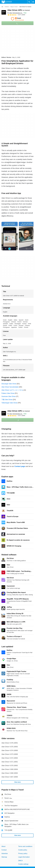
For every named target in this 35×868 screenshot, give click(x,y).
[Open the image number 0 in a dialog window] (10, 236)
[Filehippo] (7, 2)
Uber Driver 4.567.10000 (10, 777)
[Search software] (29, 2)
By (15, 13)
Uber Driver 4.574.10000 (10, 750)
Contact (4, 850)
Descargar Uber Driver (9, 384)
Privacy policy (23, 853)
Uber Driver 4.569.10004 (10, 769)
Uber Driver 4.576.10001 (10, 743)
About (3, 846)
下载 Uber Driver (7, 400)
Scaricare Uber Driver (9, 396)
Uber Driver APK (19, 10)
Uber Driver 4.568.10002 (10, 773)
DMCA (20, 861)
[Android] (7, 7)
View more (17, 782)
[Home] (2, 7)
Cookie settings (23, 864)
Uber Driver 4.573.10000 (10, 754)
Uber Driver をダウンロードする (12, 390)
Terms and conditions (25, 846)
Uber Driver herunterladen (10, 387)
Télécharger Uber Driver (9, 403)
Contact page (20, 466)
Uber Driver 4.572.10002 (10, 758)
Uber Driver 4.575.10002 (10, 747)
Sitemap (4, 857)
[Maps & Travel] (14, 7)
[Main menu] (33, 2)
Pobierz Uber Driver (8, 393)
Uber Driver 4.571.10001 (10, 762)
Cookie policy (23, 850)
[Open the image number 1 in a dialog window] (27, 236)
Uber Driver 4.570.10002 (10, 766)
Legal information (24, 857)
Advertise (5, 853)
